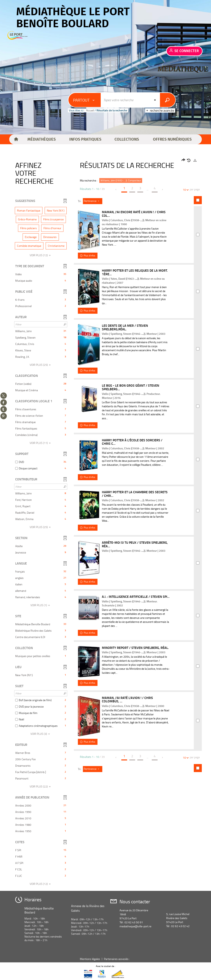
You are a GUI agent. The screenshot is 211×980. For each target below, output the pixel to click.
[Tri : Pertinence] (93, 201)
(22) (41, 786)
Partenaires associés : (117, 959)
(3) (41, 734)
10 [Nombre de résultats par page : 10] (185, 190)
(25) (41, 365)
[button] (42, 139)
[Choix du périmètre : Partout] (85, 100)
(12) (41, 255)
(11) (41, 443)
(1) (41, 605)
